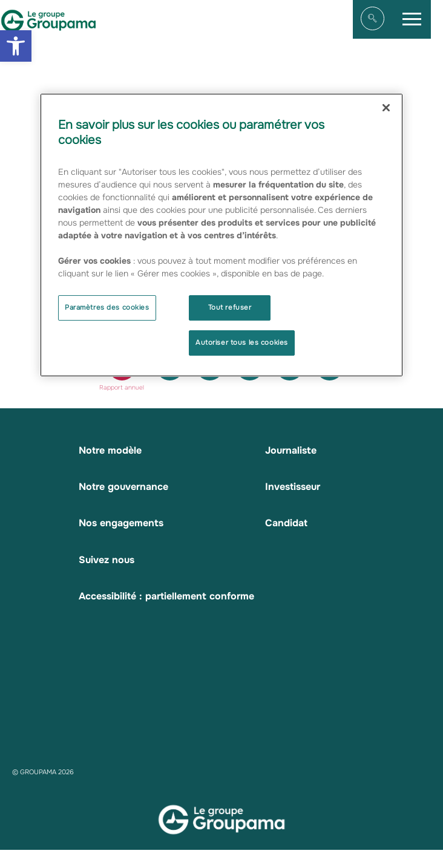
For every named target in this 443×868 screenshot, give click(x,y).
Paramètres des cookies (107, 307)
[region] (221, 235)
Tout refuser (230, 307)
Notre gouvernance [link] (123, 487)
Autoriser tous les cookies (242, 342)
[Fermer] (386, 108)
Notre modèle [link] (110, 450)
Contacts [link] (292, 862)
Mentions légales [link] (136, 862)
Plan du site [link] (71, 862)
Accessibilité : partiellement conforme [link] (166, 596)
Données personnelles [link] (221, 862)
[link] (16, 46)
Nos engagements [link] (121, 523)
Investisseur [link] (293, 487)
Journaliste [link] (291, 450)
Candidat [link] (286, 523)
